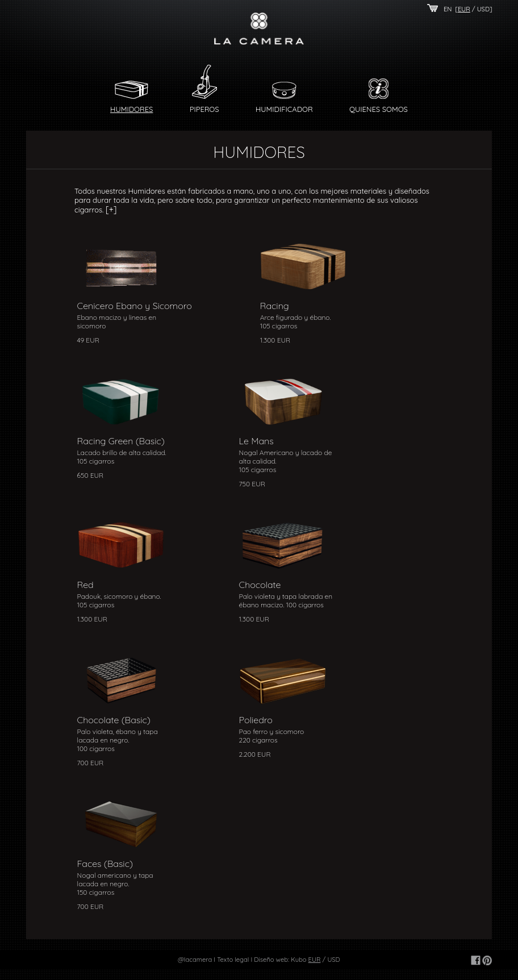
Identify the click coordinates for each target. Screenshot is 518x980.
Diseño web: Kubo (280, 960)
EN (448, 9)
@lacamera (195, 960)
